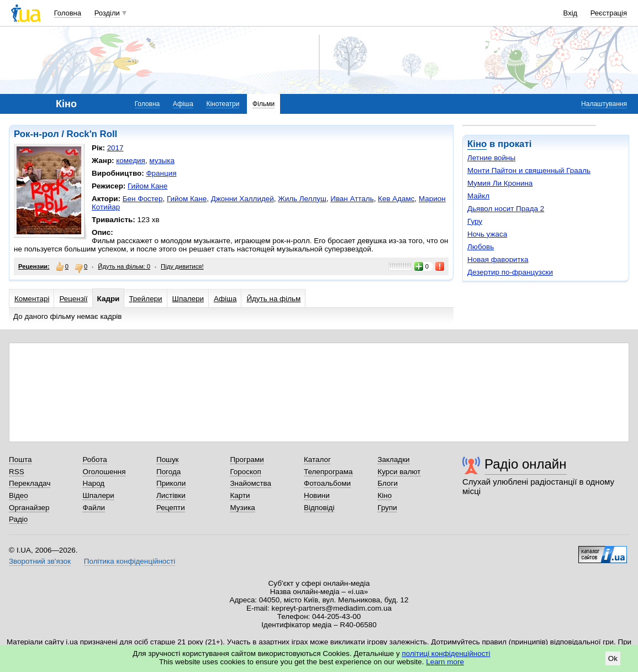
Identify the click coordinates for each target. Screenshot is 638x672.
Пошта (20, 460)
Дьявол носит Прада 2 (506, 209)
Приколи (171, 483)
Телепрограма (328, 472)
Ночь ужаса (487, 234)
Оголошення (104, 472)
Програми (247, 460)
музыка (162, 161)
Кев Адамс (396, 199)
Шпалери (188, 299)
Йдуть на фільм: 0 (124, 266)
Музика (242, 508)
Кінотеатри (223, 104)
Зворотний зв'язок (40, 561)
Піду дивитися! (182, 266)
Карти (240, 495)
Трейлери (145, 299)
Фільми (263, 104)
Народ (93, 483)
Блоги (387, 483)
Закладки (393, 460)
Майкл (478, 196)
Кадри (109, 299)
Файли (94, 508)
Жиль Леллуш (302, 199)
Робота (94, 460)
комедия (131, 161)
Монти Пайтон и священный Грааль (529, 170)
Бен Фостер (143, 199)
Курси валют (399, 472)
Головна (68, 13)
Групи (387, 508)
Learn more (445, 662)
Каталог (317, 460)
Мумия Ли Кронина (500, 183)
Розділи (107, 13)
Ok (613, 658)
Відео (19, 495)
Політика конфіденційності (130, 561)
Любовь (481, 247)
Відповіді (319, 508)
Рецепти (171, 508)
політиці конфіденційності (446, 653)
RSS (17, 472)
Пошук (168, 460)
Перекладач (30, 483)
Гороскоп (245, 472)
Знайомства (251, 483)
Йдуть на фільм (273, 299)
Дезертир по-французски (510, 272)
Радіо (18, 519)
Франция (161, 173)
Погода (168, 472)
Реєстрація (609, 13)
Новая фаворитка (498, 259)
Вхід (571, 13)
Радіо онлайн (526, 464)
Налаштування (604, 104)
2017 (115, 148)
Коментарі (32, 299)
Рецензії (73, 299)
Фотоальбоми (327, 483)
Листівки (171, 495)
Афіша (183, 104)
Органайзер (29, 508)
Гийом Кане (147, 186)
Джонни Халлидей (242, 199)
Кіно (477, 144)
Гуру (475, 221)
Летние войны (491, 158)
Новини (317, 495)
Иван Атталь (352, 199)
